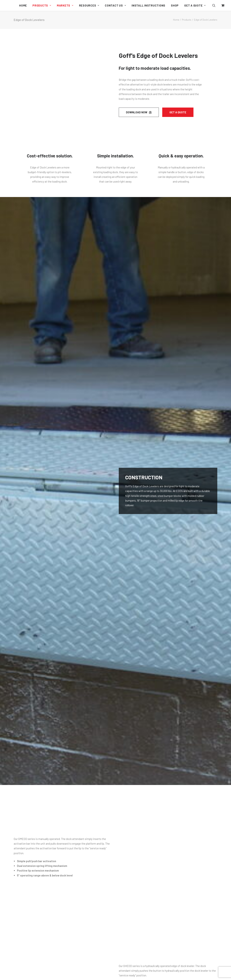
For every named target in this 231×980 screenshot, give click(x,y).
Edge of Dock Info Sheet (47, 617)
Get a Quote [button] (178, 112)
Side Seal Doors (80, 815)
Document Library (133, 769)
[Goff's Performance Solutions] (6, 6)
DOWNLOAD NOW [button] (139, 112)
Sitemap (127, 793)
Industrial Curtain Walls (82, 828)
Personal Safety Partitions (86, 931)
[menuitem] (23, 5)
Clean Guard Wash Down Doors (89, 791)
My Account (129, 779)
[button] (216, 5)
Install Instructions (148, 5)
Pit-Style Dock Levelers (85, 910)
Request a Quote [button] (116, 712)
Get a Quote (195, 5)
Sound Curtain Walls (83, 855)
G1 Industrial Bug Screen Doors (89, 787)
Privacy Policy (130, 788)
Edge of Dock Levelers (84, 906)
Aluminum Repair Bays (84, 869)
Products (42, 5)
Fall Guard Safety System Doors (90, 936)
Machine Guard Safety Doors (88, 806)
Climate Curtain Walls (84, 845)
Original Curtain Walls (83, 836)
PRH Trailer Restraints (84, 915)
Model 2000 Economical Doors (89, 801)
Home (23, 5)
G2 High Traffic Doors (84, 782)
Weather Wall (79, 890)
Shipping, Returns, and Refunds (141, 783)
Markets (65, 5)
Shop (175, 5)
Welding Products (81, 941)
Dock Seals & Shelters (84, 885)
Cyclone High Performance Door (90, 777)
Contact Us (115, 5)
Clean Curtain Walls (82, 840)
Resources (89, 5)
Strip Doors (78, 820)
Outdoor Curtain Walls (84, 850)
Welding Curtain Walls (84, 864)
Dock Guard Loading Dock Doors (90, 810)
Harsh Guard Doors (82, 796)
